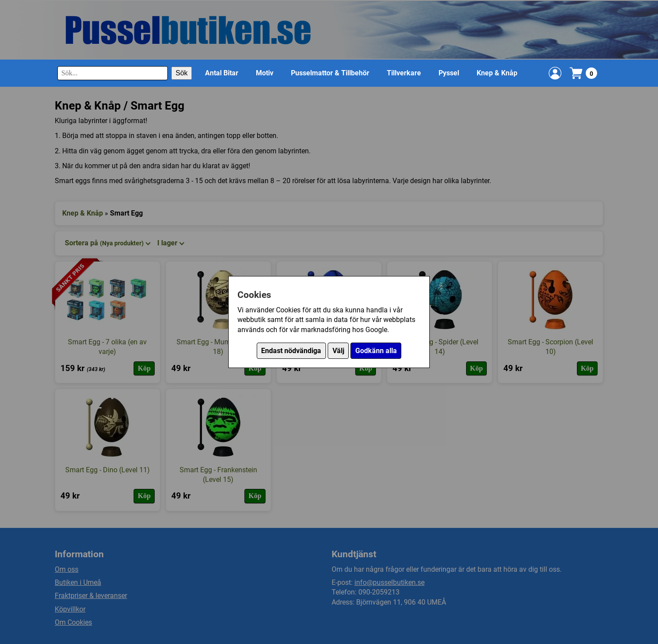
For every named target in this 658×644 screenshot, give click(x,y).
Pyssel (449, 73)
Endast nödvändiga (291, 351)
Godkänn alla (376, 351)
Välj (338, 351)
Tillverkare (404, 73)
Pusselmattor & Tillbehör (330, 73)
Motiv (265, 73)
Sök (182, 73)
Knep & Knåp (497, 73)
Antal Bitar (222, 73)
